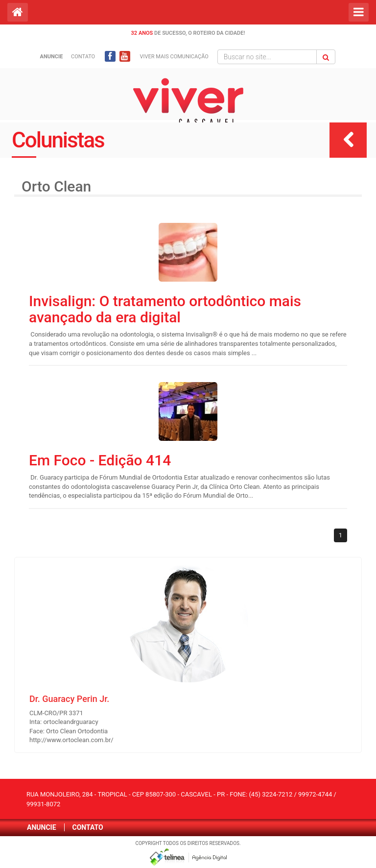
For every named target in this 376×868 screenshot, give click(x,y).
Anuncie (42, 827)
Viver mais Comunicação (174, 57)
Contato (83, 57)
